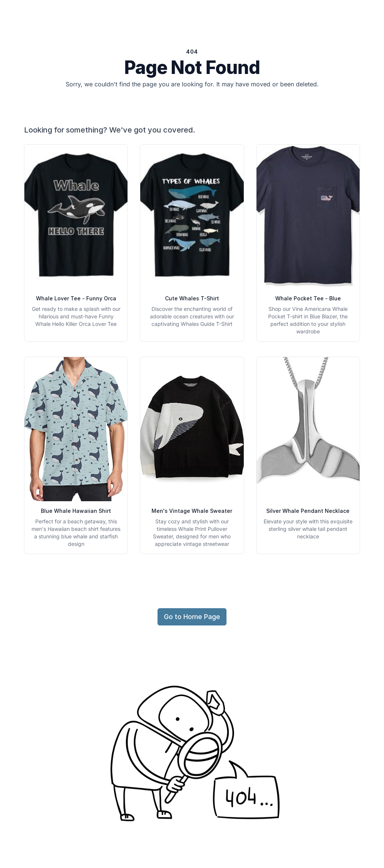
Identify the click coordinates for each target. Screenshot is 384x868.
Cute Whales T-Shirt (192, 298)
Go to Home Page (192, 617)
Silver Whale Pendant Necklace (308, 511)
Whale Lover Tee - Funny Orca (76, 298)
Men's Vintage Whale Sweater (192, 511)
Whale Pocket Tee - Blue (308, 298)
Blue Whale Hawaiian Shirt (76, 511)
